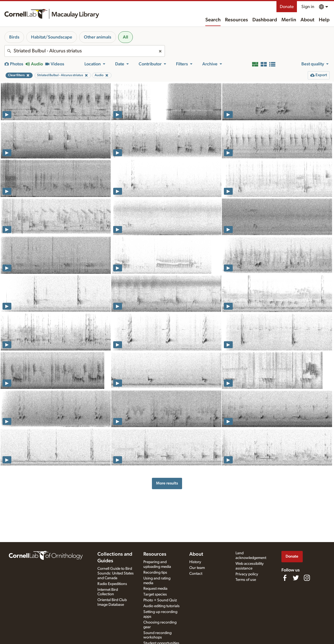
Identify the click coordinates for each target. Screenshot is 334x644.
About (307, 20)
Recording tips (155, 573)
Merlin (289, 20)
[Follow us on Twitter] (296, 578)
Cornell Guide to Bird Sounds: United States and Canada (116, 573)
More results (167, 483)
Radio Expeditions (112, 584)
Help (324, 20)
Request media (155, 589)
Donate (287, 7)
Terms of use (246, 580)
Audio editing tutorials (161, 606)
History (195, 562)
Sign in (308, 7)
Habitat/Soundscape (52, 37)
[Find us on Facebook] (285, 578)
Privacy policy (247, 574)
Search (213, 20)
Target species (155, 594)
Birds (14, 37)
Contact (196, 574)
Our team (197, 568)
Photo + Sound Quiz (160, 600)
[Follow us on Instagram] (307, 578)
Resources (236, 20)
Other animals (98, 37)
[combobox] (85, 51)
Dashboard (265, 20)
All (125, 37)
